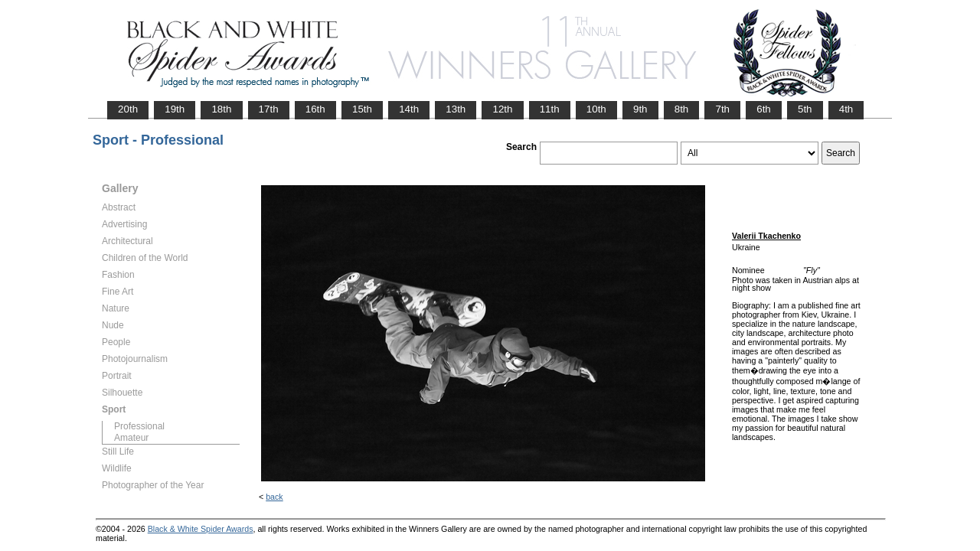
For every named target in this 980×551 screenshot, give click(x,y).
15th (362, 109)
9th (640, 109)
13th (456, 109)
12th (502, 109)
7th (722, 109)
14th (409, 109)
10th (596, 109)
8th (682, 109)
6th (764, 109)
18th (221, 109)
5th (805, 109)
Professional (139, 426)
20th (128, 109)
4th (846, 109)
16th (315, 109)
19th (175, 109)
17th (269, 109)
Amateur (131, 438)
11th (550, 109)
